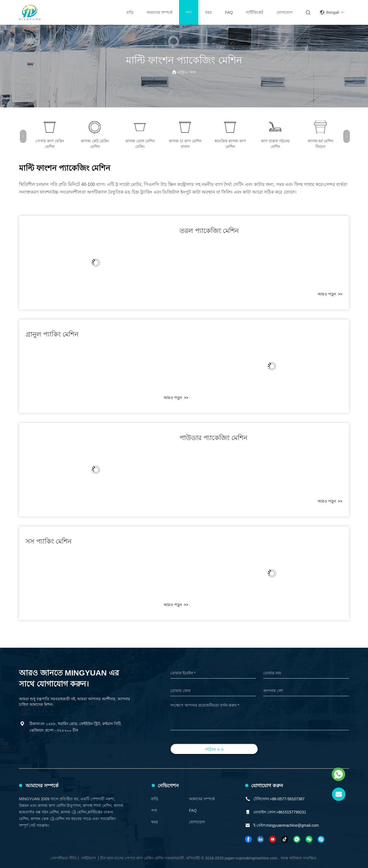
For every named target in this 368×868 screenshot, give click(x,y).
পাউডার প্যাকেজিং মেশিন (213, 438)
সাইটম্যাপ (89, 858)
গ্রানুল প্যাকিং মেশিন (52, 334)
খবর (208, 12)
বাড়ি (130, 12)
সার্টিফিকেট (255, 12)
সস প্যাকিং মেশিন (49, 541)
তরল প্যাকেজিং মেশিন (209, 231)
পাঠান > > (214, 749)
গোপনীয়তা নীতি (64, 858)
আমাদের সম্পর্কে (160, 12)
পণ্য (189, 12)
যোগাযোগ (284, 12)
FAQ (229, 12)
